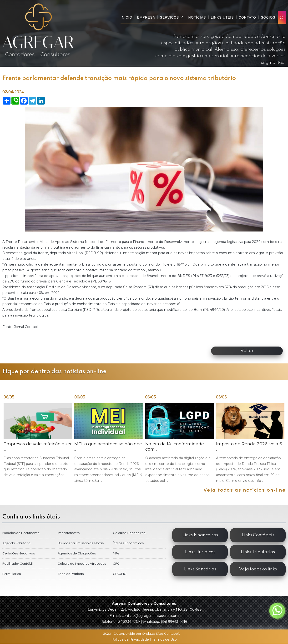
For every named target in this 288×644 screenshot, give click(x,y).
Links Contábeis (258, 535)
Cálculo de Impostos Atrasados (82, 564)
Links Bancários (200, 569)
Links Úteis (223, 17)
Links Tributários (258, 552)
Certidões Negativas (19, 553)
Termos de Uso (164, 639)
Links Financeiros (200, 535)
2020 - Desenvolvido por (144, 634)
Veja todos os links (258, 569)
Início (127, 17)
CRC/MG (120, 574)
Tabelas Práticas (71, 574)
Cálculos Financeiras (129, 533)
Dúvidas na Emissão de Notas (81, 543)
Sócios (268, 17)
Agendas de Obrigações (77, 553)
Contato (247, 17)
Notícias (197, 17)
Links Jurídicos (200, 552)
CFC (116, 564)
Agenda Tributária (16, 543)
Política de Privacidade (131, 639)
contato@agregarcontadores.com (150, 616)
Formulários (12, 574)
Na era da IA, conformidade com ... (179, 443)
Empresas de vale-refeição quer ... (38, 441)
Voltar (248, 351)
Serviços (172, 17)
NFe (116, 553)
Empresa (146, 17)
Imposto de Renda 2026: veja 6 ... (250, 443)
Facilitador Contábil (18, 564)
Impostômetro (69, 533)
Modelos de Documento (21, 533)
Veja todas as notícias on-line (245, 490)
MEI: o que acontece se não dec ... (109, 443)
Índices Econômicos (128, 543)
